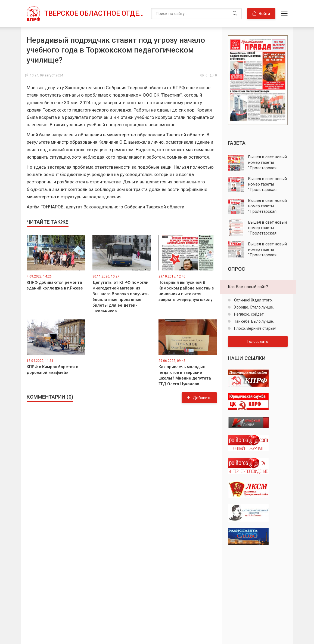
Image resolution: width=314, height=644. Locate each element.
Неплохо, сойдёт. (249, 314)
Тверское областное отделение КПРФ (95, 13)
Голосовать (258, 341)
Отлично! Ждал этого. (253, 300)
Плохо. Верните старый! (255, 328)
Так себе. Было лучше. (254, 321)
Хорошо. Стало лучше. (254, 307)
